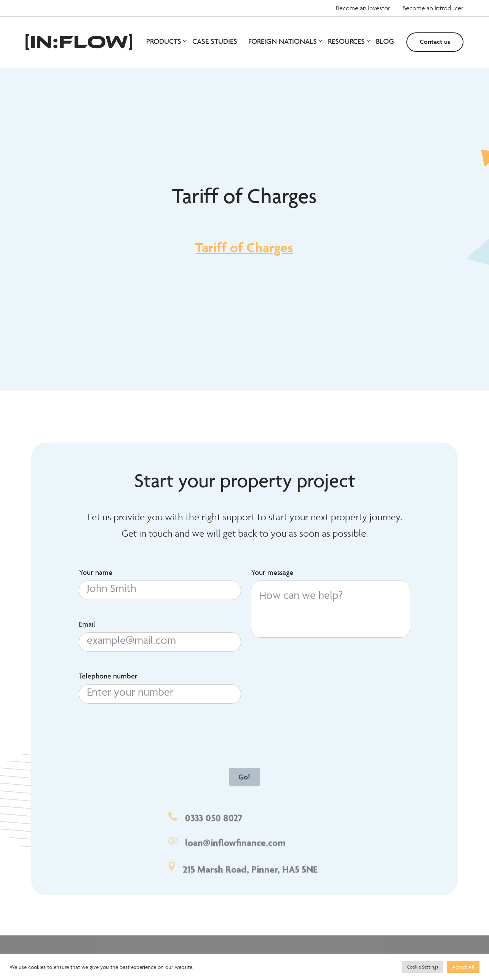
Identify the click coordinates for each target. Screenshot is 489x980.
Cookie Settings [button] (423, 967)
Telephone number (108, 678)
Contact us (435, 42)
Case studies (215, 41)
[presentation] (137, 730)
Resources (349, 41)
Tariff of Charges (244, 247)
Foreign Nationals (285, 41)
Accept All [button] (463, 967)
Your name (96, 574)
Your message (272, 574)
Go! (244, 779)
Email (87, 626)
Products (166, 41)
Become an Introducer (433, 8)
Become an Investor (363, 8)
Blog (385, 41)
